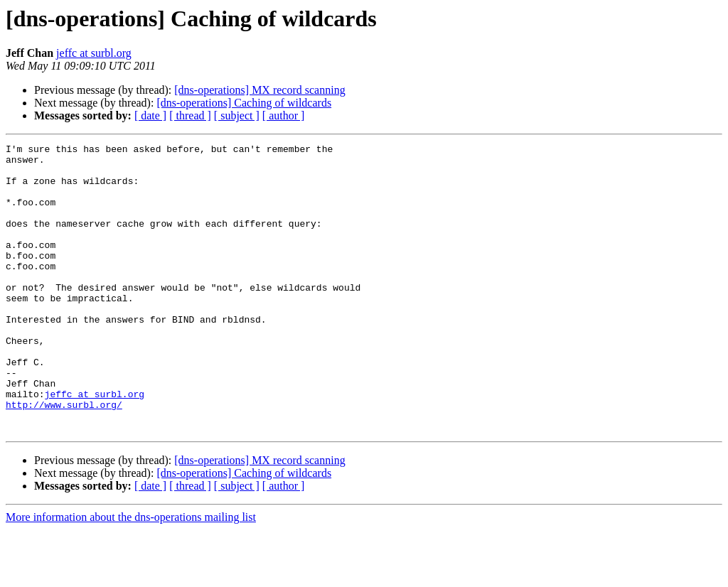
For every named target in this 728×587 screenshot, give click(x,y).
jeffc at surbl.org (94, 53)
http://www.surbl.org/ (64, 458)
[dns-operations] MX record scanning (259, 90)
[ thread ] (190, 115)
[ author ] (284, 115)
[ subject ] (237, 115)
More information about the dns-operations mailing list (131, 575)
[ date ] (150, 115)
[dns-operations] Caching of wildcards (244, 103)
